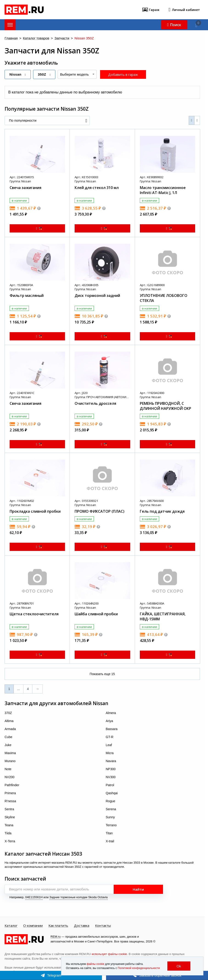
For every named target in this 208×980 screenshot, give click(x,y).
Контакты (103, 926)
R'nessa (10, 801)
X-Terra (10, 841)
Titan (109, 833)
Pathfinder (12, 785)
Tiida (8, 833)
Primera (10, 793)
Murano (10, 761)
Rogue (111, 801)
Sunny (110, 817)
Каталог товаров (36, 38)
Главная (11, 38)
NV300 (111, 777)
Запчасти (62, 38)
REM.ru (56, 937)
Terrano (111, 825)
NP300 (111, 769)
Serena (111, 809)
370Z (8, 713)
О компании (33, 926)
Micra (110, 753)
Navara (111, 761)
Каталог (11, 926)
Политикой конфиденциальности (139, 968)
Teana (9, 825)
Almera (111, 713)
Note (8, 769)
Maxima (10, 753)
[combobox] (77, 74)
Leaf (109, 745)
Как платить (58, 926)
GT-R (110, 737)
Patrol (110, 785)
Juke (8, 745)
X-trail (110, 841)
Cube (8, 737)
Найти (138, 889)
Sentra (9, 809)
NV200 (10, 777)
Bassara (112, 729)
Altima (9, 721)
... (19, 689)
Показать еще (102, 674)
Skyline (10, 817)
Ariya (110, 721)
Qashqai (112, 793)
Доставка (82, 926)
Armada (10, 729)
